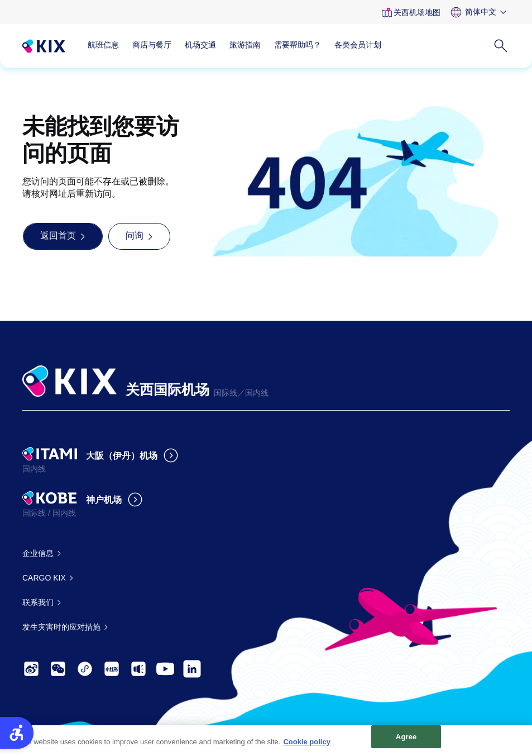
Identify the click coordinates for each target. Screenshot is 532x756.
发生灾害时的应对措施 (61, 627)
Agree (406, 742)
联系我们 (38, 602)
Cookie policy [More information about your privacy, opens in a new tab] (307, 747)
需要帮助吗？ (298, 45)
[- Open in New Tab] (31, 669)
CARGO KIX (44, 578)
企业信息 (38, 553)
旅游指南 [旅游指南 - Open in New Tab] (245, 45)
